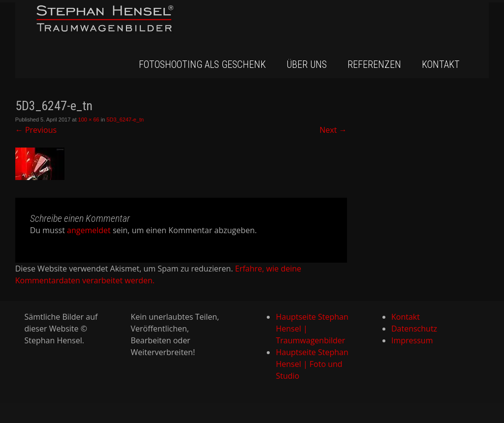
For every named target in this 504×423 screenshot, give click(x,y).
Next (333, 130)
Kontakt (441, 64)
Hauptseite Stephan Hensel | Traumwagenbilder (312, 329)
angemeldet (89, 230)
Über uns (307, 64)
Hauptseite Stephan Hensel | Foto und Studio (312, 364)
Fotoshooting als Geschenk (202, 64)
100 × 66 (89, 120)
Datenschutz (414, 329)
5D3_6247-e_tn (125, 120)
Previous (36, 130)
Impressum (412, 340)
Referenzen (374, 64)
